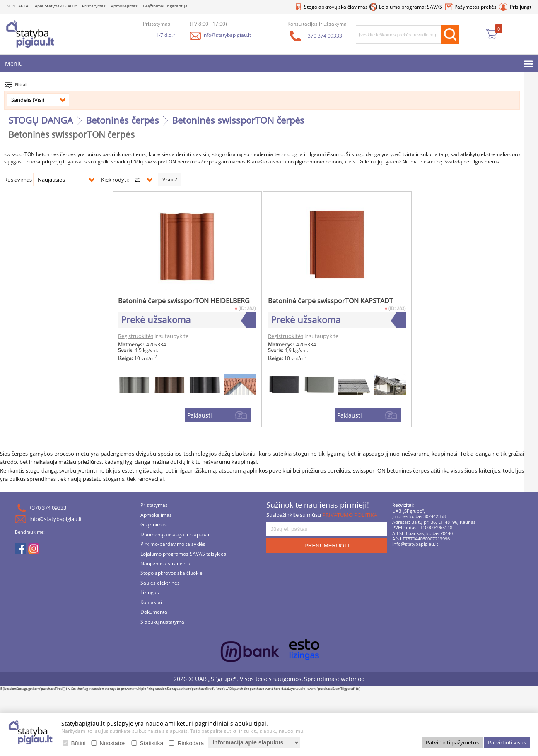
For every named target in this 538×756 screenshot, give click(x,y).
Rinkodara (191, 743)
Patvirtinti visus (507, 742)
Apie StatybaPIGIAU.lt (56, 6)
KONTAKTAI (18, 6)
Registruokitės (136, 336)
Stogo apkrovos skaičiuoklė (171, 574)
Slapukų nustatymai (163, 622)
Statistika (152, 743)
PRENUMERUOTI (327, 546)
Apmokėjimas (124, 6)
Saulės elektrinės (160, 583)
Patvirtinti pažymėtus (452, 742)
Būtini (78, 743)
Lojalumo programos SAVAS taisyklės (183, 554)
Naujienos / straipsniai (166, 564)
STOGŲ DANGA (41, 120)
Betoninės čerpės (122, 120)
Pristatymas (94, 6)
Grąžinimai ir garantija (165, 6)
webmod (353, 679)
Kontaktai (151, 603)
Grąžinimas (154, 525)
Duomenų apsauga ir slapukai (175, 535)
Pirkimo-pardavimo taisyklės (173, 545)
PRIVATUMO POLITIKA (350, 515)
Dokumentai (154, 613)
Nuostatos (113, 743)
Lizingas (150, 593)
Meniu (14, 64)
